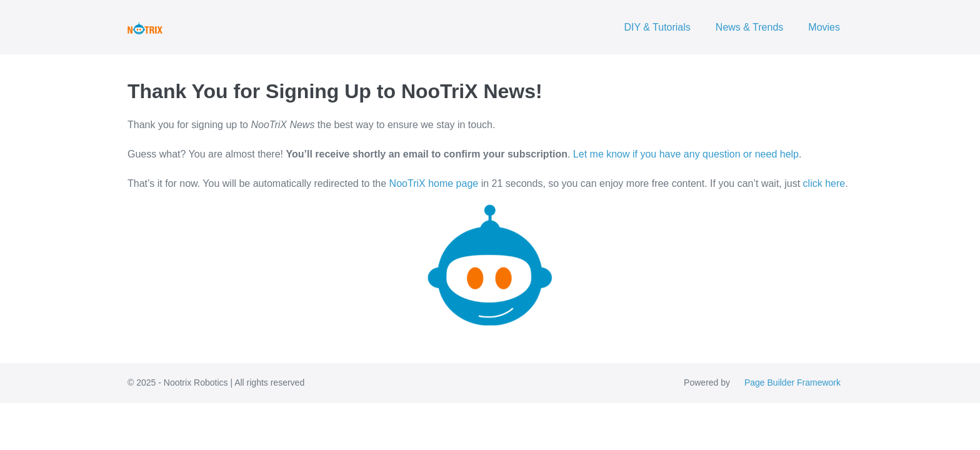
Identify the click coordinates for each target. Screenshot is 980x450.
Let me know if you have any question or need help (686, 154)
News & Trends (749, 27)
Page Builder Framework (792, 382)
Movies (824, 27)
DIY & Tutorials (657, 27)
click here (824, 183)
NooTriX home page (434, 183)
